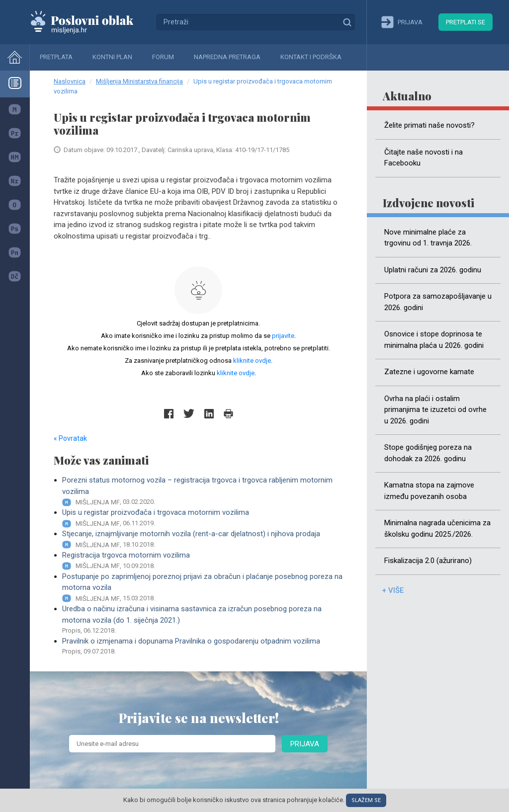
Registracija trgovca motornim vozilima (203, 561)
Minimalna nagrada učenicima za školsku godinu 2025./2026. (437, 528)
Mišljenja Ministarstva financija (139, 81)
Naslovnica (70, 81)
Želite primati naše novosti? (429, 125)
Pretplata (56, 57)
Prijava (305, 744)
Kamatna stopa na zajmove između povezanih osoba (429, 491)
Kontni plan (112, 57)
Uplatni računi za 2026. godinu (433, 270)
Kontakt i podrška (311, 57)
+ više (393, 590)
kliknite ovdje (252, 361)
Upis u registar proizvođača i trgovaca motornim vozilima (203, 518)
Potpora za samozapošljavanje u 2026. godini (438, 302)
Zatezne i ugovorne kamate (429, 372)
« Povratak (70, 438)
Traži (347, 22)
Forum (163, 57)
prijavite (283, 336)
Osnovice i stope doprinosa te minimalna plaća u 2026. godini (434, 340)
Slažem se (366, 800)
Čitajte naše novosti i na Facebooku (424, 158)
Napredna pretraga (227, 57)
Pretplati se (466, 22)
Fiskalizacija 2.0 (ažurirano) (428, 561)
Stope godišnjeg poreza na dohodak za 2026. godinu (428, 453)
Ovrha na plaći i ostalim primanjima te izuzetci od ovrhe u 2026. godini (435, 410)
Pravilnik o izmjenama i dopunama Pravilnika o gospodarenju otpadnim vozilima (203, 647)
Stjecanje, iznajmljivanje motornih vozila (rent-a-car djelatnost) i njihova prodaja (203, 539)
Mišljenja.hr (89, 22)
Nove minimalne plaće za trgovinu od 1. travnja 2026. (428, 238)
